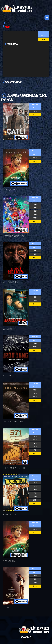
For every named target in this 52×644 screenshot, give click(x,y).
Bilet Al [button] (43, 39)
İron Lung (7, 375)
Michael (6, 607)
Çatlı (5, 143)
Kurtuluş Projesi (9, 190)
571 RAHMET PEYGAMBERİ (14, 468)
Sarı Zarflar (7, 329)
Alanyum (35, 105)
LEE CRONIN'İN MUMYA (13, 422)
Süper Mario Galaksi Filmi (13, 236)
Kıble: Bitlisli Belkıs (10, 282)
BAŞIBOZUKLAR (10, 515)
